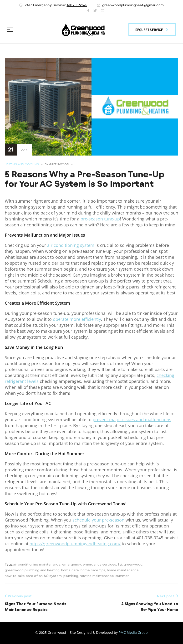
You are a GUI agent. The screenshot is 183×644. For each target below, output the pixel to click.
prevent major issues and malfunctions (132, 420)
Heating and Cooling (22, 164)
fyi (120, 564)
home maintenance (123, 570)
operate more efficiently (77, 319)
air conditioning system (71, 245)
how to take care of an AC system (33, 576)
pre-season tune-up (100, 219)
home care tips (93, 570)
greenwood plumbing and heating (32, 570)
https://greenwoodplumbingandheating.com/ (75, 544)
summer (122, 576)
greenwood (133, 564)
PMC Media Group (133, 632)
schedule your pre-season (98, 520)
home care (70, 570)
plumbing (71, 576)
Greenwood (59, 164)
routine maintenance (97, 576)
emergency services (99, 564)
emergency (72, 564)
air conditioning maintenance (37, 564)
